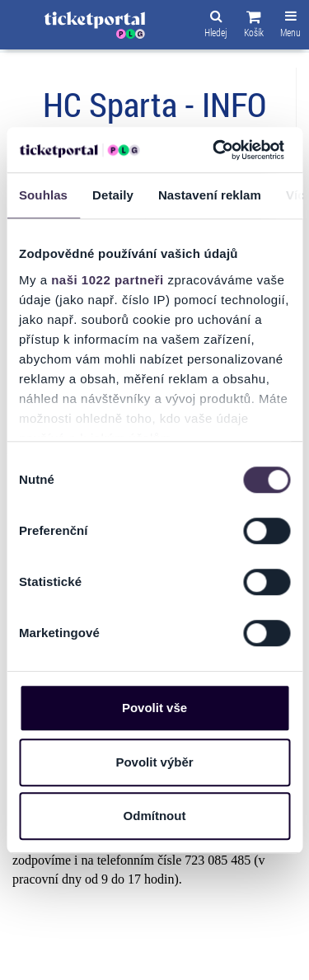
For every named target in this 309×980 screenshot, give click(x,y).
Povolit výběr (154, 762)
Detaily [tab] (113, 195)
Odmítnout (155, 816)
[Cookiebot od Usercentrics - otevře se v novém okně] (215, 150)
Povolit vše (154, 708)
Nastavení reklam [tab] (210, 195)
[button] (254, 26)
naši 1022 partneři (108, 280)
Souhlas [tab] (43, 195)
